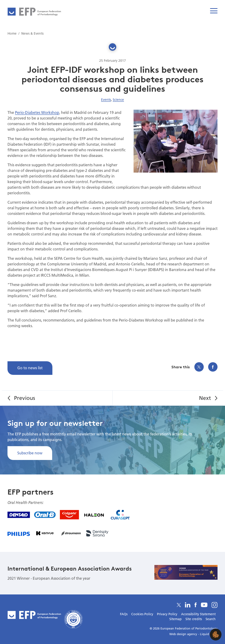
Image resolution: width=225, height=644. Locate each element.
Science (118, 100)
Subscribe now (30, 453)
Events (106, 100)
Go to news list (30, 368)
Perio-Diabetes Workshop (37, 112)
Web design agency (184, 634)
